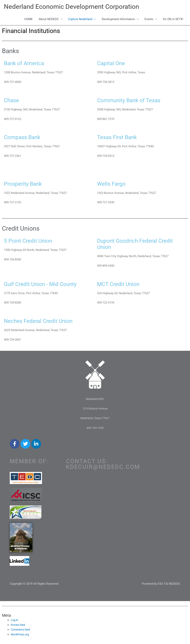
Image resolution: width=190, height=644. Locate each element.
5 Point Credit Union (32, 241)
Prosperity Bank (26, 184)
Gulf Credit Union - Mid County (46, 284)
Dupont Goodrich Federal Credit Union (141, 244)
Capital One (113, 64)
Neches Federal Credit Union (44, 322)
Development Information (118, 20)
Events (149, 20)
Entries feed (19, 625)
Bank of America (27, 64)
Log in (15, 621)
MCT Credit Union (122, 284)
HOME (29, 20)
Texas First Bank (120, 138)
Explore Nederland (80, 20)
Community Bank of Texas (133, 101)
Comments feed (21, 630)
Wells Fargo (113, 184)
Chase (13, 101)
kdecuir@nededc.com (103, 468)
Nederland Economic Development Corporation (76, 7)
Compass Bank (25, 138)
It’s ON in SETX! (173, 20)
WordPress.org (20, 635)
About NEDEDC (49, 20)
